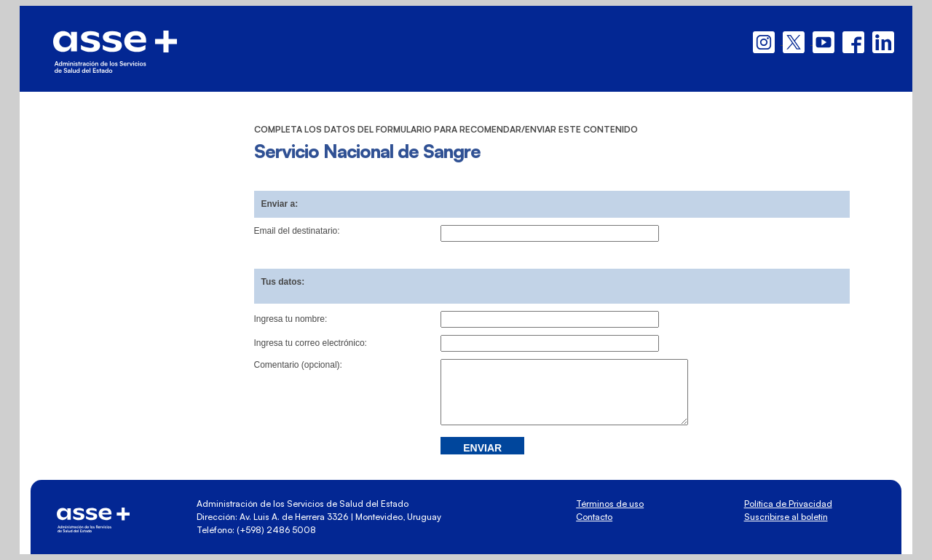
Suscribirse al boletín (786, 517)
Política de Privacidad (788, 504)
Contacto (594, 517)
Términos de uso (610, 504)
